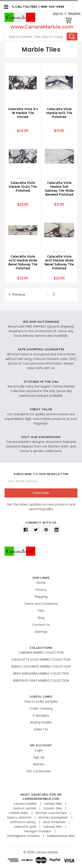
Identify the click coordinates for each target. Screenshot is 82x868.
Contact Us (41, 625)
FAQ (41, 611)
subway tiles (53, 827)
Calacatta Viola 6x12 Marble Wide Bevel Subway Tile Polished (59, 262)
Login (39, 750)
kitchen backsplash (54, 817)
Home (41, 583)
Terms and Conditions (41, 604)
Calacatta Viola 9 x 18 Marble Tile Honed (23, 113)
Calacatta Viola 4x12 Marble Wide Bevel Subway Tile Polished (23, 262)
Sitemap (41, 632)
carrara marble (25, 804)
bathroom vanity (23, 822)
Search (72, 37)
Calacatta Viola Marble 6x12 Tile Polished (59, 113)
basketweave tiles (61, 836)
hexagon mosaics (38, 831)
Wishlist (39, 764)
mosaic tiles (53, 808)
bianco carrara (25, 808)
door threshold (55, 822)
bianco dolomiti (20, 817)
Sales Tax (41, 729)
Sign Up (39, 757)
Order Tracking (41, 708)
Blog (41, 618)
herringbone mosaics (24, 836)
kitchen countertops (52, 813)
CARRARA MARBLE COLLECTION (41, 652)
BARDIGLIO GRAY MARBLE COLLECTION (41, 680)
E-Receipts (41, 715)
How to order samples (41, 701)
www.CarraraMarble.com (42, 27)
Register (75, 13)
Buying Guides (41, 722)
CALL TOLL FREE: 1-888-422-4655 (38, 7)
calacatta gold (25, 827)
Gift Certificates (39, 771)
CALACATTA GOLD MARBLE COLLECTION (41, 659)
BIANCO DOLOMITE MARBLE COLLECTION (41, 666)
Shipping (41, 597)
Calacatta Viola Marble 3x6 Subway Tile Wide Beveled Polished (59, 189)
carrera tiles (53, 804)
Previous (17, 295)
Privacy (41, 590)
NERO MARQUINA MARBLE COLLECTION (41, 673)
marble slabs (19, 813)
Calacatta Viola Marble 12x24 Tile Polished (23, 187)
